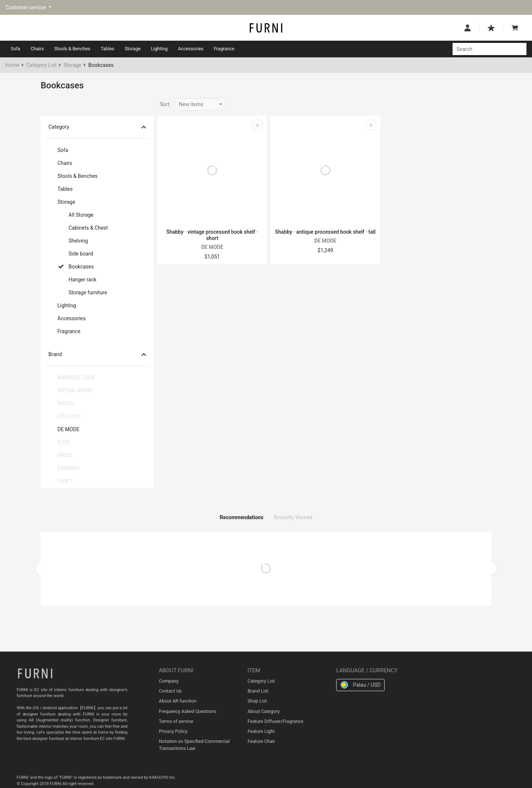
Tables (107, 49)
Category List (41, 65)
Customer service (26, 7)
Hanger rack (77, 280)
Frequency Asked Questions (188, 711)
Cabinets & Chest (83, 228)
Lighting (159, 49)
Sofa (16, 49)
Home (12, 65)
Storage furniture (83, 292)
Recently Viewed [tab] (293, 517)
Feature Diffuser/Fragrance (275, 721)
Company (169, 681)
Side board (76, 254)
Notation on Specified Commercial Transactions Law (194, 745)
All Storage (76, 215)
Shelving (73, 241)
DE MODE (64, 429)
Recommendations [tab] (242, 517)
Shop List (257, 701)
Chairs (37, 49)
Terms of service (176, 721)
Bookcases (76, 267)
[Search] (485, 49)
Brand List (258, 691)
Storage (132, 49)
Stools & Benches (72, 49)
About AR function (178, 701)
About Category (264, 711)
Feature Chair (261, 741)
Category (97, 127)
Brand (97, 354)
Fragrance (224, 49)
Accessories (191, 49)
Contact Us (170, 691)
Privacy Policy (173, 731)
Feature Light (261, 731)
